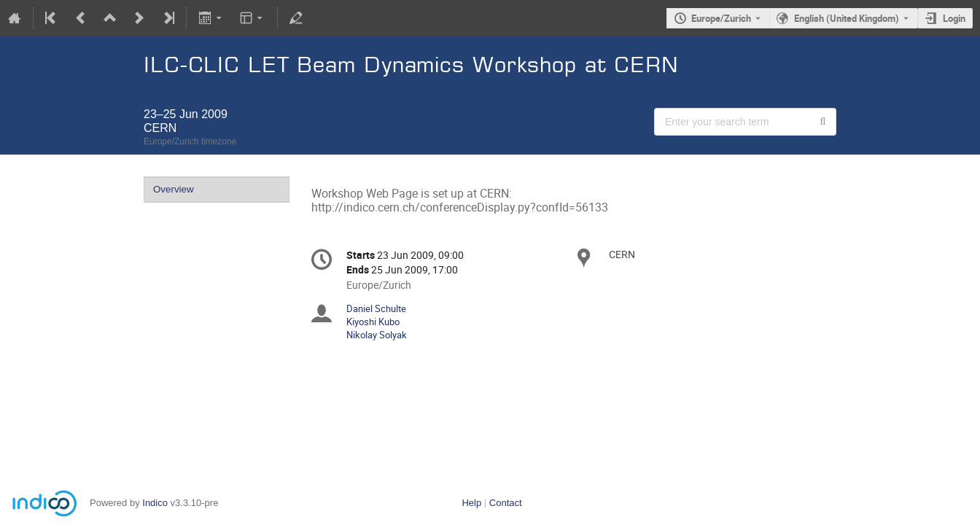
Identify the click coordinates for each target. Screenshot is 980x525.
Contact (506, 503)
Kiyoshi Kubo (373, 322)
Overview (174, 189)
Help (471, 503)
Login (954, 18)
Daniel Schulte (376, 308)
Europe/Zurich (721, 18)
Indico (155, 503)
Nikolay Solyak (377, 335)
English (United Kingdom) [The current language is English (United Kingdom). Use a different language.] (847, 18)
